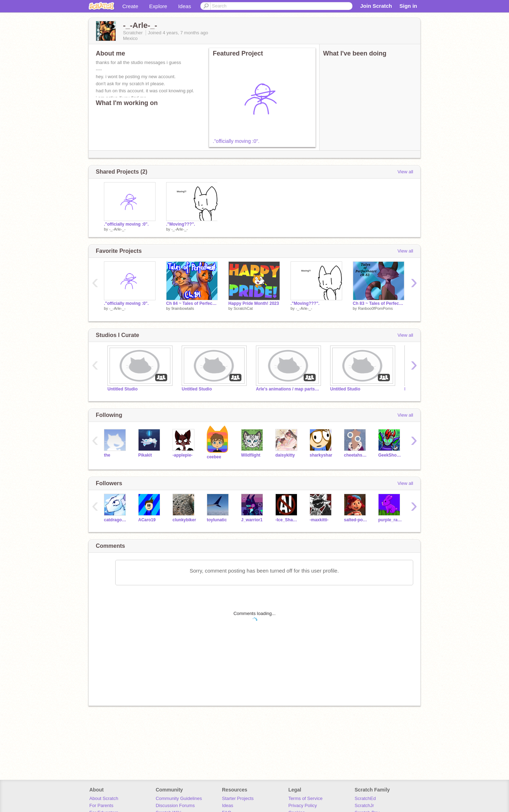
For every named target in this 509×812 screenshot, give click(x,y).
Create (130, 6)
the (107, 455)
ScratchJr (364, 805)
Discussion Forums (175, 805)
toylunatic (217, 520)
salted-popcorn (356, 520)
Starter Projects (238, 798)
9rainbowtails (183, 308)
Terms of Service (306, 798)
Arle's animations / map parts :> (288, 389)
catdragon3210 (116, 520)
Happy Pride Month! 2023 (254, 303)
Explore (158, 6)
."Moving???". (181, 224)
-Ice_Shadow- (287, 520)
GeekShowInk (390, 455)
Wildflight (251, 455)
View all (405, 172)
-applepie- (183, 455)
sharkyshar (321, 455)
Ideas (185, 6)
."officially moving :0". (236, 141)
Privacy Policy (303, 805)
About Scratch (104, 798)
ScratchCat (243, 308)
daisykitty (285, 455)
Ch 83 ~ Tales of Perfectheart (379, 303)
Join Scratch (376, 6)
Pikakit (145, 455)
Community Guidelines (179, 798)
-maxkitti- (319, 520)
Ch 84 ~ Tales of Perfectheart (192, 303)
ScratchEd (365, 798)
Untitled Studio (122, 389)
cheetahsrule (356, 455)
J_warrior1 (252, 520)
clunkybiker (184, 520)
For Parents (101, 805)
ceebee (214, 457)
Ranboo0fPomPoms (375, 308)
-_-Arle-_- (117, 229)
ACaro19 (147, 520)
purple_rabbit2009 (390, 520)
